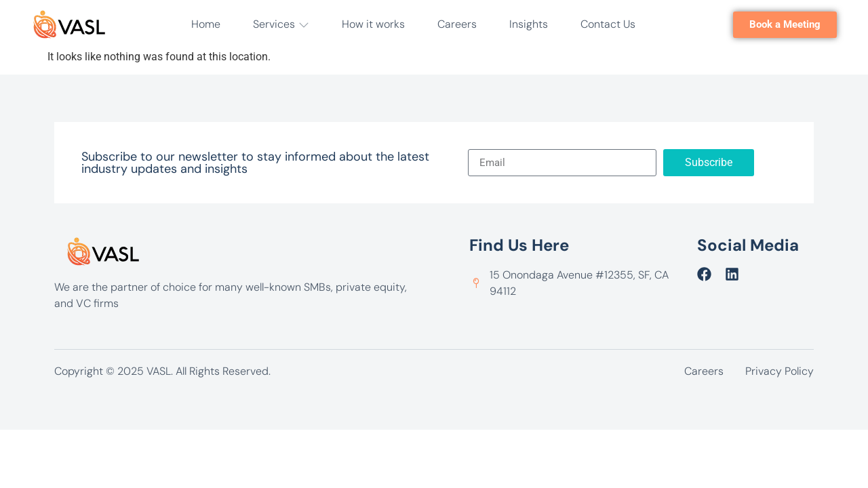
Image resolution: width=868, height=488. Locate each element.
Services (281, 24)
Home (206, 24)
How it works (373, 24)
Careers (457, 24)
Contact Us (608, 24)
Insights (529, 24)
